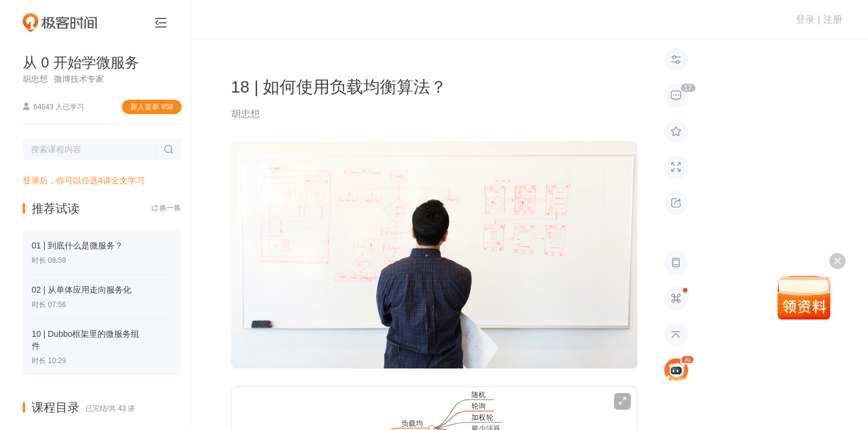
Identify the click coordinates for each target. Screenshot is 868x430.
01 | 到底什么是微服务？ (77, 245)
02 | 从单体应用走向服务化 (82, 290)
